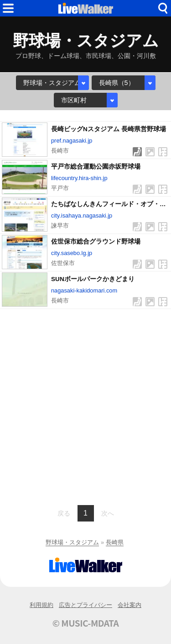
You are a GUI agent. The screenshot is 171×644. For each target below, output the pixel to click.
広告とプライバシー (85, 605)
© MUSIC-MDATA (86, 623)
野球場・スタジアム (72, 542)
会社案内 (130, 605)
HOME (86, 8)
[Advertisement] (85, 406)
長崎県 (115, 542)
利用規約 (41, 605)
